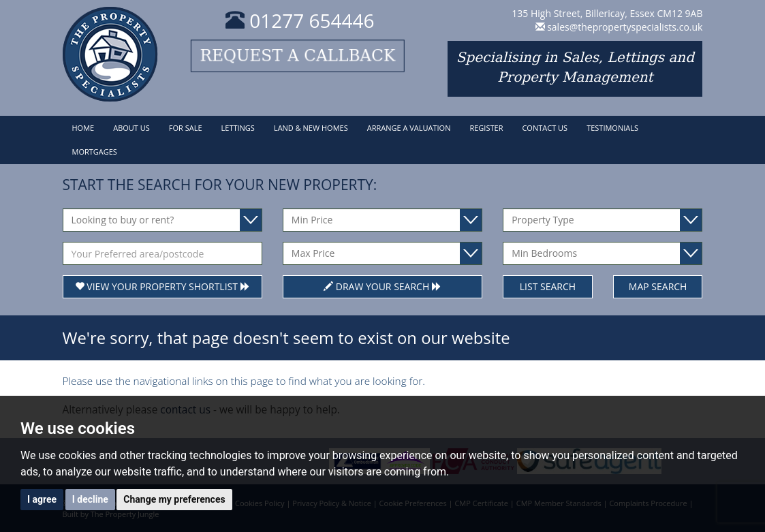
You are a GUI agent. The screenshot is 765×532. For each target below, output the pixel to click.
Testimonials (612, 128)
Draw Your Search (382, 286)
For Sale (186, 128)
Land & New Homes (311, 128)
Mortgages (95, 152)
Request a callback (300, 56)
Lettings (238, 128)
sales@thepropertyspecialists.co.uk (625, 27)
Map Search (658, 286)
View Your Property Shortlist (162, 286)
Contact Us (545, 128)
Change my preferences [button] (174, 499)
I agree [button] (42, 499)
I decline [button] (90, 499)
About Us (131, 128)
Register (486, 128)
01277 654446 (300, 20)
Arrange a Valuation (409, 128)
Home (83, 128)
